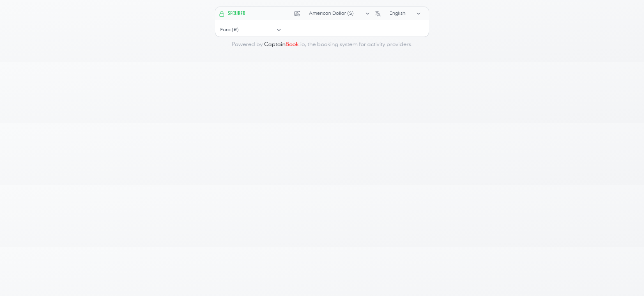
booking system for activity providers (364, 44)
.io (284, 44)
